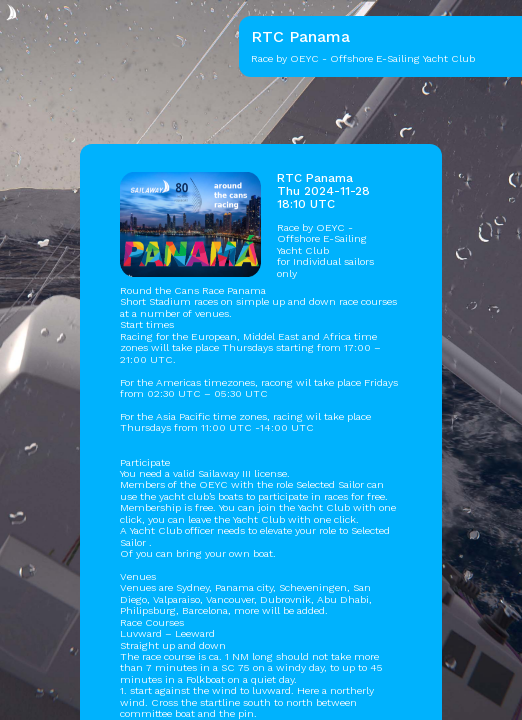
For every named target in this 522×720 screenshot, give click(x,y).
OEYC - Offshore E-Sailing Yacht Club (322, 239)
